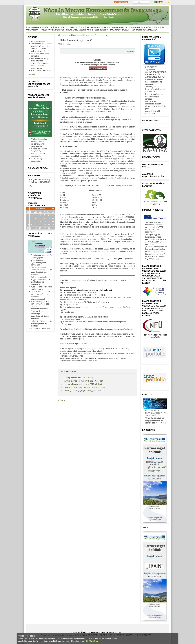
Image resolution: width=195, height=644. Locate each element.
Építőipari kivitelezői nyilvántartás (147, 27)
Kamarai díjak (33, 30)
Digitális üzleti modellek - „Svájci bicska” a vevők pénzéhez (41, 294)
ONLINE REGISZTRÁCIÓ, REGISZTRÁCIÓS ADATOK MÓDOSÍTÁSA (156, 75)
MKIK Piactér (151, 101)
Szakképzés (109, 17)
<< (28, 209)
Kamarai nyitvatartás (39, 41)
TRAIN (145, 528)
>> (53, 209)
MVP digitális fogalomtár (41, 328)
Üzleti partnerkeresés (53, 30)
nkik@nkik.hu (120, 259)
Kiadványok (34, 175)
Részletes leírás (77, 641)
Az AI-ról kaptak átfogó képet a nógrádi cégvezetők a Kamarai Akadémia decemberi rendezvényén (40, 63)
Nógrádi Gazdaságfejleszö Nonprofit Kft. (81, 17)
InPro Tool (148, 395)
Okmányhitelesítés (100, 27)
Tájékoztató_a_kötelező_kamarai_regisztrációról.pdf (85, 387)
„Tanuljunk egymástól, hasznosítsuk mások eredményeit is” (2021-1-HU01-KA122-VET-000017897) (155, 227)
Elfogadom (92, 641)
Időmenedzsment (38, 299)
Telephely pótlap (152, 87)
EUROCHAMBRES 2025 (41, 71)
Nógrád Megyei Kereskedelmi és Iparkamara (76, 14)
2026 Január (40, 209)
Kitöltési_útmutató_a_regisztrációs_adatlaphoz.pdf (84, 391)
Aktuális (32, 37)
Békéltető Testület (79, 27)
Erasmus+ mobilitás (153, 210)
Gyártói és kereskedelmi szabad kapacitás (39, 84)
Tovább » (32, 75)
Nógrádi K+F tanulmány (40, 179)
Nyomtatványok (120, 27)
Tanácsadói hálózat (120, 30)
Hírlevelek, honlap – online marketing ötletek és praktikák (42, 323)
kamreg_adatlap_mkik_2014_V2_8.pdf (79, 378)
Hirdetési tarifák (151, 157)
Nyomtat (130, 52)
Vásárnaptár (150, 114)
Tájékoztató (150, 70)
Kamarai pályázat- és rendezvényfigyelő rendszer (154, 97)
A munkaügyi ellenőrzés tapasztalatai (35, 196)
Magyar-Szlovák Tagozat (111, 14)
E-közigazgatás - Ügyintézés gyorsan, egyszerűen (39, 262)
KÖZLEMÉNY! (151, 67)
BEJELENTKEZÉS (121, 2)
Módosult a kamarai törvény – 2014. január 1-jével (156, 106)
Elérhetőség (101, 30)
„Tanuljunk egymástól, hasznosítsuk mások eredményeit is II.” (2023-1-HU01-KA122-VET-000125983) (156, 239)
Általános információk (37, 27)
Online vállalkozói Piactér (79, 30)
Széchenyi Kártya (59, 27)
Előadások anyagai (38, 168)
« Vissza (61, 400)
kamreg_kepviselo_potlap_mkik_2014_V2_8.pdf (83, 381)
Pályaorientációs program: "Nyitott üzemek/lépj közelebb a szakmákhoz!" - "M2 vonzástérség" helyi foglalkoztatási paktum (154, 308)
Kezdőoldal (64, 35)
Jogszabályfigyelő (153, 111)
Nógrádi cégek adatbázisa (145, 30)
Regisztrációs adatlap (154, 79)
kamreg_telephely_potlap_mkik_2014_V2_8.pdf (83, 384)
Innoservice (149, 430)
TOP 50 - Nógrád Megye (41, 182)
